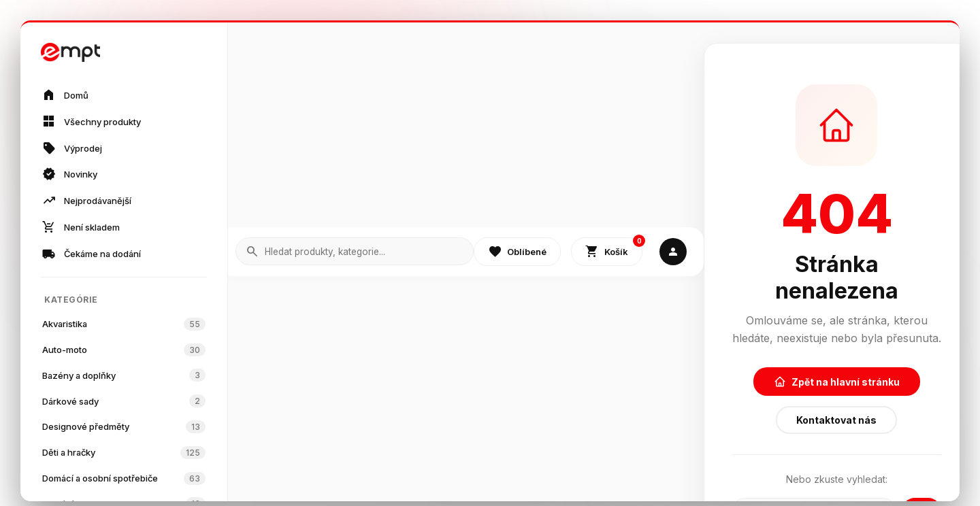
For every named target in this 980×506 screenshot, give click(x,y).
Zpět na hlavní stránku (837, 382)
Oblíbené (517, 252)
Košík (614, 249)
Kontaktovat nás (836, 420)
